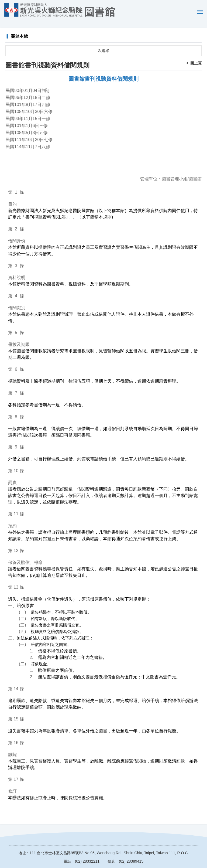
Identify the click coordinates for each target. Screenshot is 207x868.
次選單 (103, 43)
